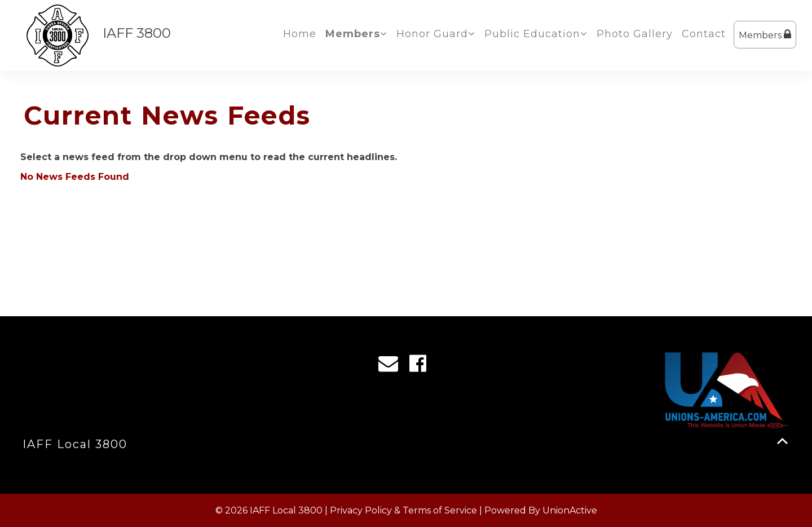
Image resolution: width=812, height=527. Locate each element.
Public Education (536, 34)
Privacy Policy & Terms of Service (403, 510)
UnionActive (570, 510)
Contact (704, 34)
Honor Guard (436, 34)
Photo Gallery (635, 34)
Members (765, 35)
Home (300, 34)
